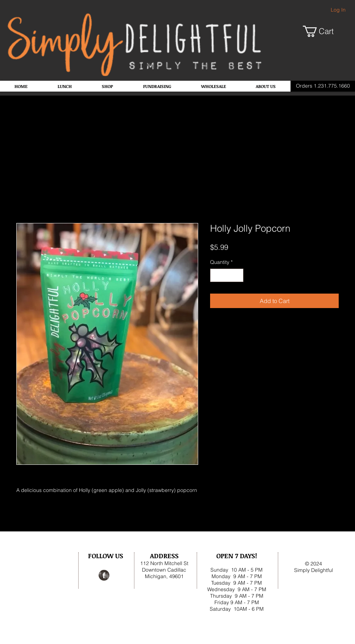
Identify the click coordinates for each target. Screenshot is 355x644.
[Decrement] (216, 275)
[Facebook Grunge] (104, 575)
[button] (324, 31)
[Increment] (238, 275)
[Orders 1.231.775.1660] (323, 86)
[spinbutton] (227, 275)
